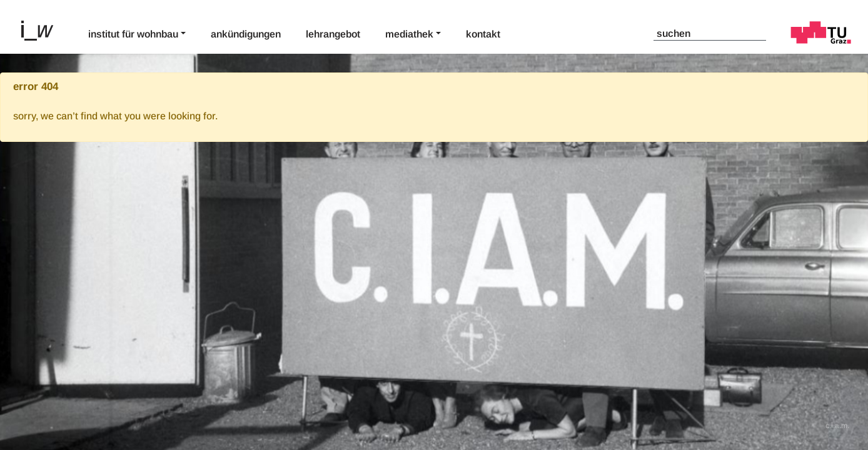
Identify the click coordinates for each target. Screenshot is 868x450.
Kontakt (483, 34)
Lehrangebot (333, 34)
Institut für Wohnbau (133, 34)
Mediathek (409, 34)
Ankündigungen (246, 34)
